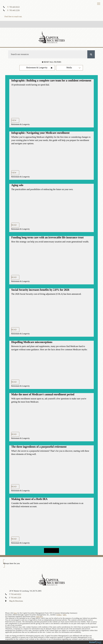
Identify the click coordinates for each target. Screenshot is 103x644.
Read (14, 225)
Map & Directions (16, 601)
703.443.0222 (14, 7)
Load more (51, 550)
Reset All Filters (51, 62)
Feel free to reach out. (13, 16)
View (14, 120)
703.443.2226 (14, 10)
